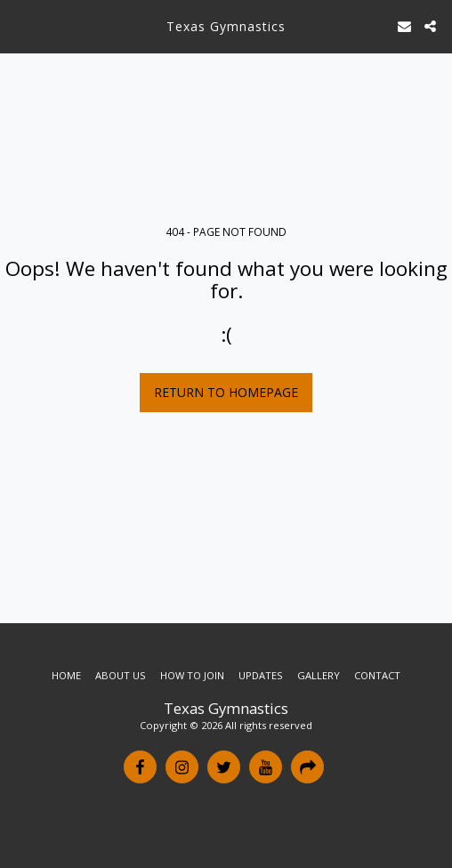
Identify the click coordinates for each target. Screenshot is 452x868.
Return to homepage (226, 392)
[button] (20, 25)
